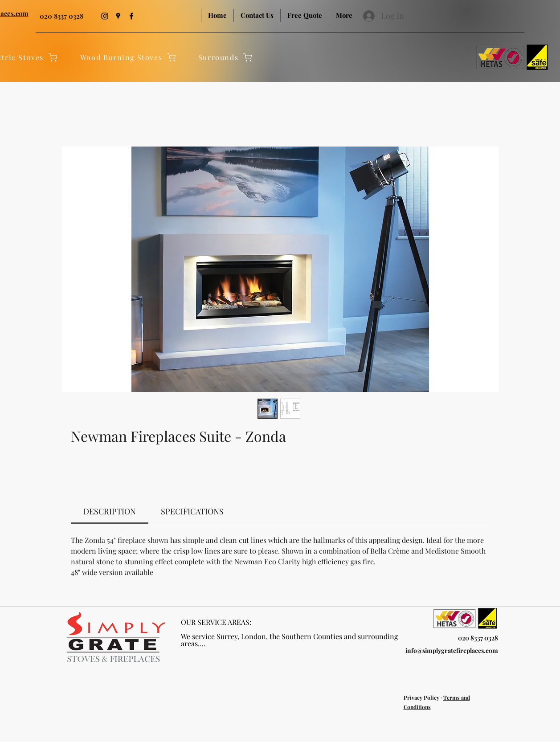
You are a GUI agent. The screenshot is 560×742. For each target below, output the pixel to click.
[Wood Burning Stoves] (129, 57)
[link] (110, 511)
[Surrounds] (226, 57)
